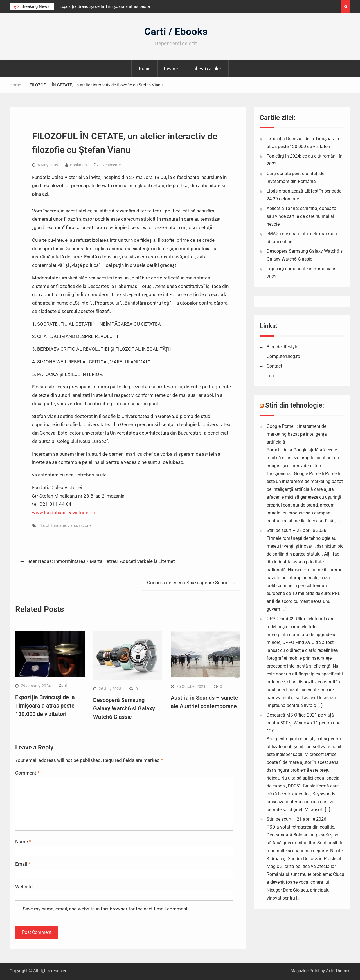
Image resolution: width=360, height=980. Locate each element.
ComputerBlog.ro (283, 356)
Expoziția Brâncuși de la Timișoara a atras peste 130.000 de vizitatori (45, 706)
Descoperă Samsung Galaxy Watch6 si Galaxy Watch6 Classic (124, 708)
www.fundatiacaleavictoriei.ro (64, 513)
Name (23, 842)
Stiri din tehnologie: (295, 405)
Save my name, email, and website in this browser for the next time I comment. (106, 909)
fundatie (58, 525)
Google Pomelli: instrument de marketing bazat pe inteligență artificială (297, 434)
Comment (27, 773)
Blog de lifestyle (282, 347)
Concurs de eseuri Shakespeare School (188, 583)
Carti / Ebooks (176, 32)
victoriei (85, 525)
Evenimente (111, 165)
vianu (72, 525)
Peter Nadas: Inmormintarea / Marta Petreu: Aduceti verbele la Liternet (100, 561)
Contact (274, 366)
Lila (270, 376)
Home (145, 68)
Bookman (78, 165)
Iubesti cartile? (207, 68)
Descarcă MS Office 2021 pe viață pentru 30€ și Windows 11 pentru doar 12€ (304, 723)
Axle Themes (338, 971)
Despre (171, 68)
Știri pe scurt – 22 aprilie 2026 (296, 530)
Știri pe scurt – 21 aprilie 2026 (296, 819)
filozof (44, 525)
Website (24, 887)
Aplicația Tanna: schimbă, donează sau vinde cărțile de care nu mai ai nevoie (301, 216)
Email (23, 864)
